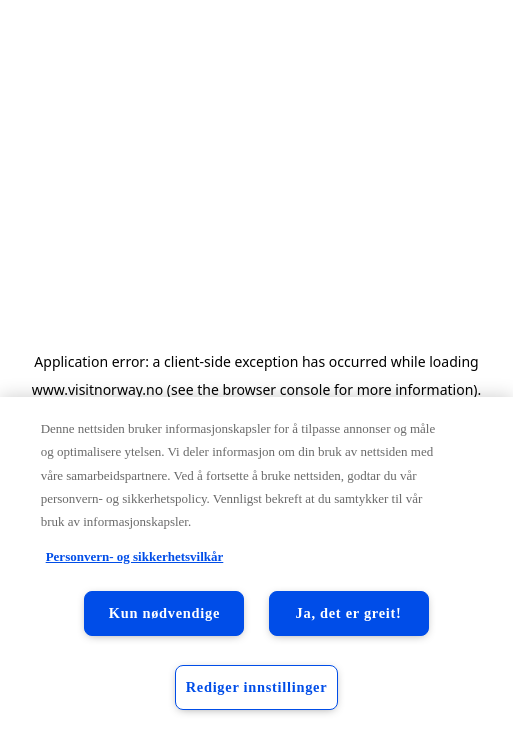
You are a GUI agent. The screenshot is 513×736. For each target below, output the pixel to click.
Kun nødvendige (164, 613)
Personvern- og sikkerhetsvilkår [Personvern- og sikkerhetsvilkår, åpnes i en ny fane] (135, 556)
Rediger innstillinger (257, 687)
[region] (256, 566)
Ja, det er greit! (349, 613)
